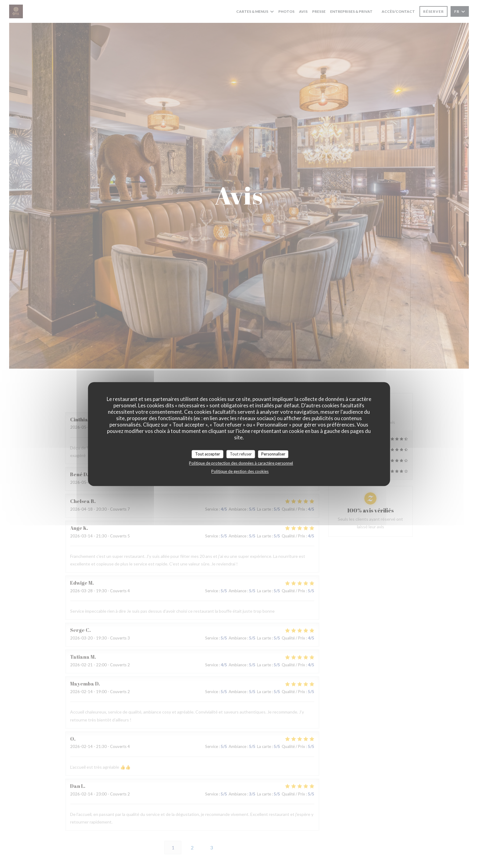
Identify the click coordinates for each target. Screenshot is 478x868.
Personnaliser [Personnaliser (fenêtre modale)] (273, 454)
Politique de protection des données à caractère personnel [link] (241, 463)
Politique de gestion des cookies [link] (240, 471)
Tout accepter (208, 454)
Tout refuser (241, 454)
